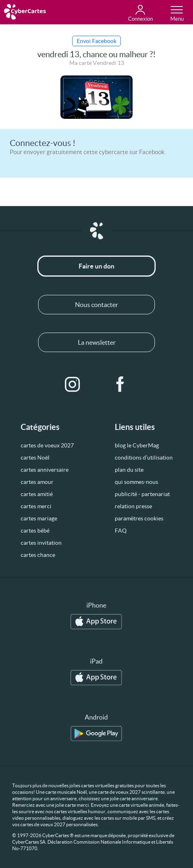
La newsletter (97, 342)
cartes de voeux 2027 (47, 445)
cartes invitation (41, 543)
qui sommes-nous (136, 482)
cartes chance (38, 555)
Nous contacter (96, 305)
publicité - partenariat (142, 494)
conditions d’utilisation (144, 458)
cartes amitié (37, 494)
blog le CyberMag (137, 445)
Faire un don (96, 266)
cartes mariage (39, 518)
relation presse (133, 506)
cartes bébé (35, 531)
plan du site (129, 470)
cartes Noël (35, 458)
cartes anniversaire (45, 470)
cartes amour (37, 482)
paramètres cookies (139, 518)
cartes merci (36, 506)
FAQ (121, 531)
